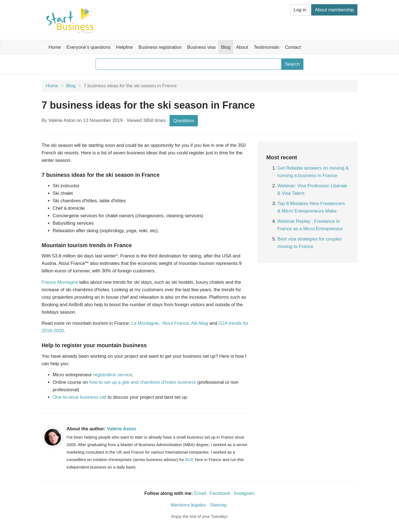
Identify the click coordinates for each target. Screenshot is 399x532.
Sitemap (218, 505)
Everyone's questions (89, 47)
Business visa (201, 47)
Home (55, 47)
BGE (189, 460)
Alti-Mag (199, 323)
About (242, 47)
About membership (334, 10)
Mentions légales (188, 505)
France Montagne (60, 282)
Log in (300, 10)
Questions (184, 121)
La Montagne (145, 323)
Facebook (220, 493)
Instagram (245, 493)
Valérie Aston (122, 429)
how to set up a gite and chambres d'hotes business (143, 382)
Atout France (175, 323)
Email (200, 493)
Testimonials (267, 47)
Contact (293, 47)
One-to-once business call (80, 397)
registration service (113, 375)
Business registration (160, 47)
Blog (226, 47)
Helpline (125, 47)
